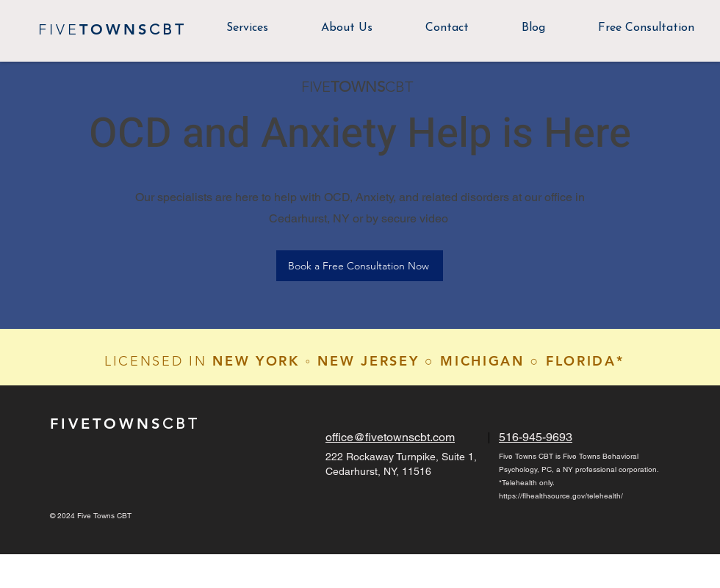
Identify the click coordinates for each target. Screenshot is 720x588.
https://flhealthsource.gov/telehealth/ (561, 496)
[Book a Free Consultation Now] (360, 266)
